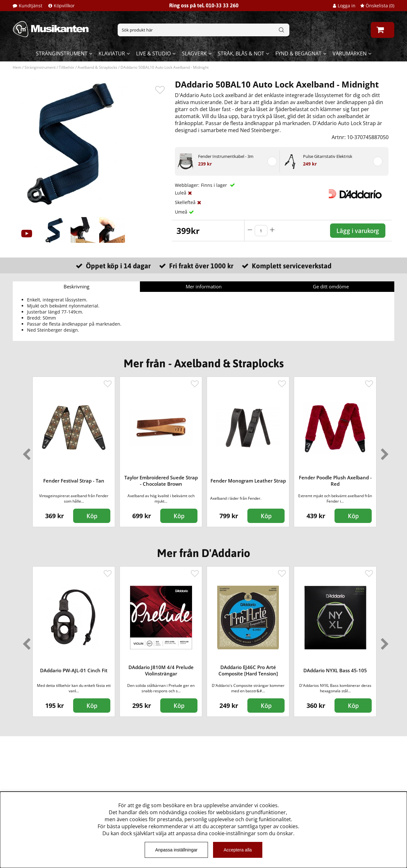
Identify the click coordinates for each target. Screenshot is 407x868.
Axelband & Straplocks (97, 67)
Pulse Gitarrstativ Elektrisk (328, 156)
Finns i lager (215, 185)
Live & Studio (153, 53)
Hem (17, 67)
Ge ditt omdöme (331, 286)
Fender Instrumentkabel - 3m (226, 156)
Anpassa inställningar (176, 850)
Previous (25, 452)
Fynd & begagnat (298, 53)
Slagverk (194, 53)
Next (383, 452)
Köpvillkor (64, 6)
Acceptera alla (238, 850)
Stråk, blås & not (241, 53)
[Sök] (203, 30)
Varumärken (350, 53)
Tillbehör (67, 67)
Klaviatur (112, 53)
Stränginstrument (62, 53)
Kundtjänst (31, 6)
